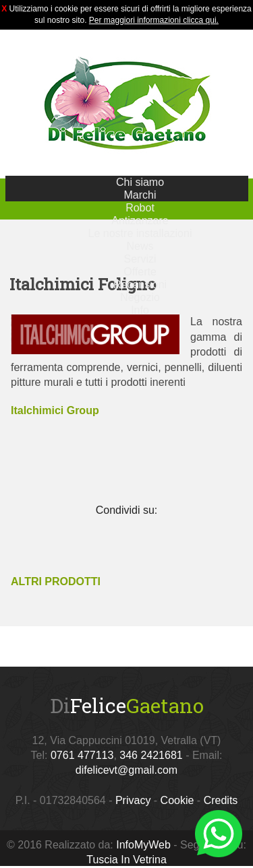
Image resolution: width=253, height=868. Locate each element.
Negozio (140, 297)
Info (140, 310)
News (140, 246)
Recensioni (140, 285)
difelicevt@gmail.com (126, 770)
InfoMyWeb (143, 845)
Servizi (140, 259)
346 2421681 (151, 755)
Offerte (140, 272)
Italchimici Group (55, 410)
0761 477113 (82, 755)
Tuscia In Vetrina (126, 860)
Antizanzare (140, 221)
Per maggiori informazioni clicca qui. (154, 20)
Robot (140, 208)
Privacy (133, 800)
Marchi (140, 195)
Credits (221, 800)
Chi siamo (140, 182)
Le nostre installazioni (140, 233)
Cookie (177, 800)
